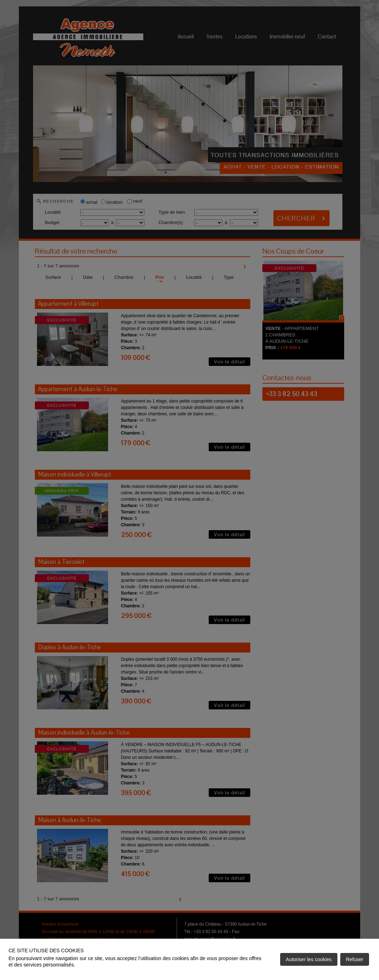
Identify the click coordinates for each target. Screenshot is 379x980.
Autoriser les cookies (309, 959)
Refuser (355, 959)
